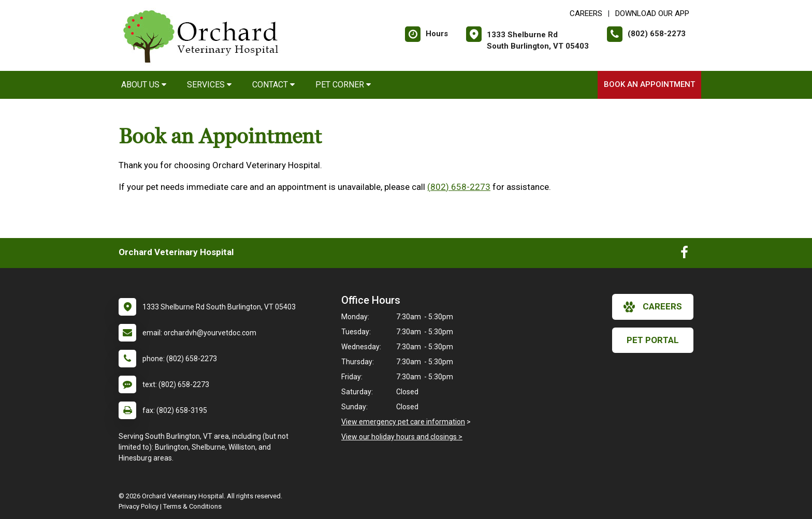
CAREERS (586, 13)
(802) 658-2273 (459, 187)
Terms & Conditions (192, 506)
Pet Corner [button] (343, 85)
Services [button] (209, 85)
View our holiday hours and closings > (402, 437)
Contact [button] (273, 85)
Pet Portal (653, 340)
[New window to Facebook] (684, 255)
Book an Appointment (649, 84)
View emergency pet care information (403, 422)
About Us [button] (144, 85)
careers (653, 307)
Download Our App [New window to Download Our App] (652, 13)
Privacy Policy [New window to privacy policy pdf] (139, 506)
